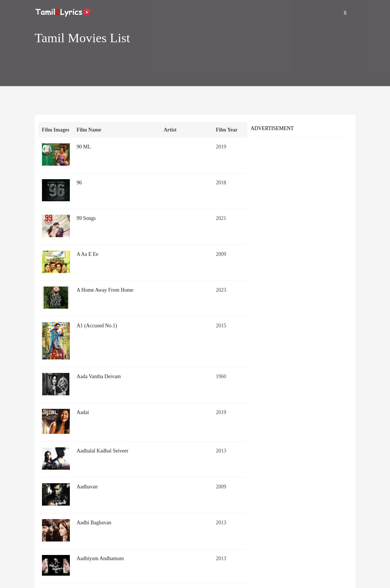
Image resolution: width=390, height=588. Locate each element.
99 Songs (86, 218)
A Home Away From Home (105, 290)
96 (79, 183)
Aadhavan (87, 487)
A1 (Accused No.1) (97, 326)
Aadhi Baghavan (94, 523)
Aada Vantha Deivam (99, 376)
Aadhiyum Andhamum (100, 558)
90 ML (84, 147)
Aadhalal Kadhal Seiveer (103, 451)
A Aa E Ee (88, 254)
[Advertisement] (299, 184)
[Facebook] (355, 13)
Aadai (83, 412)
